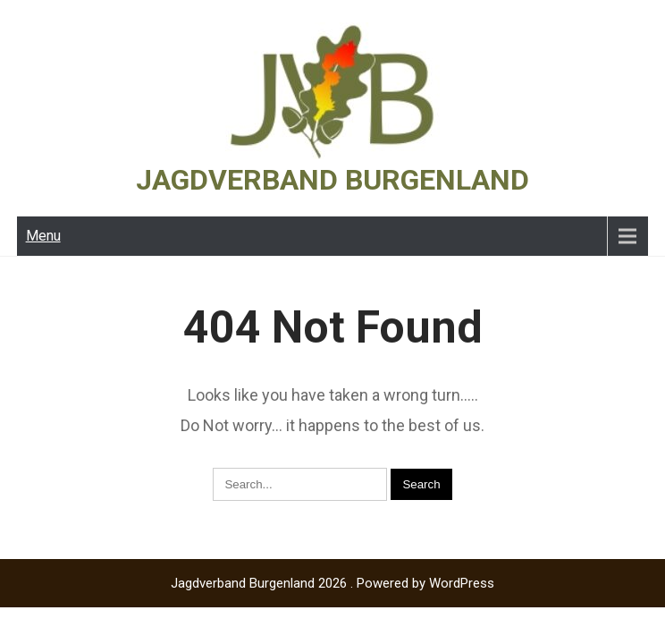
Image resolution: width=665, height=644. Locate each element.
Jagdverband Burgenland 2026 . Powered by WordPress (332, 583)
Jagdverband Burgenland (332, 180)
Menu (43, 236)
